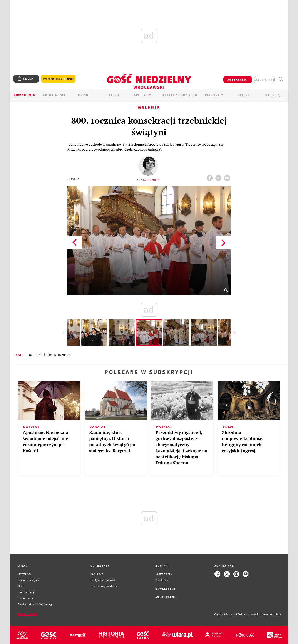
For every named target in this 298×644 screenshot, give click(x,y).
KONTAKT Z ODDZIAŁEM (178, 95)
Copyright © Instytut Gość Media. (233, 614)
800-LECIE (36, 355)
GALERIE (113, 95)
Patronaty (214, 95)
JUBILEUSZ (50, 355)
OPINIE (84, 95)
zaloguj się (264, 80)
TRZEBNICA (64, 355)
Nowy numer (24, 95)
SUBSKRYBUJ (238, 80)
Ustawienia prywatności (104, 586)
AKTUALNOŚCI (54, 95)
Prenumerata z (58, 79)
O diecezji (273, 95)
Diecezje (244, 95)
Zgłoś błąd (28, 614)
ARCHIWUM (143, 95)
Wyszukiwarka (281, 79)
